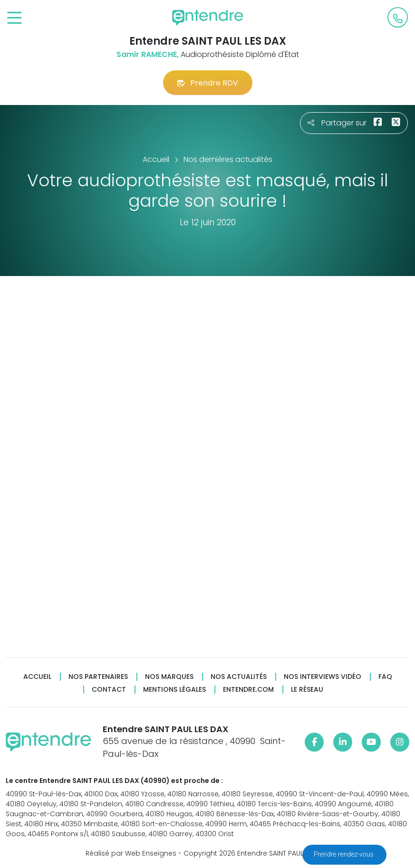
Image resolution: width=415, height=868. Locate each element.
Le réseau (307, 690)
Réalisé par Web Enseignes (131, 853)
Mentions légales (174, 690)
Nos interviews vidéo (323, 677)
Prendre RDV (208, 83)
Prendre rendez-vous (344, 854)
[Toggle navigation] (14, 18)
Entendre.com (248, 690)
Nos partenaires (98, 677)
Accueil (37, 677)
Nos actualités (239, 677)
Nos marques (169, 677)
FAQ (385, 677)
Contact (109, 690)
